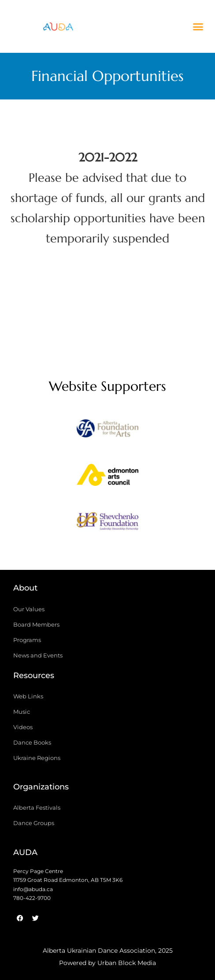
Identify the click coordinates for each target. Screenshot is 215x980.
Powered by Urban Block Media (107, 963)
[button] (198, 26)
